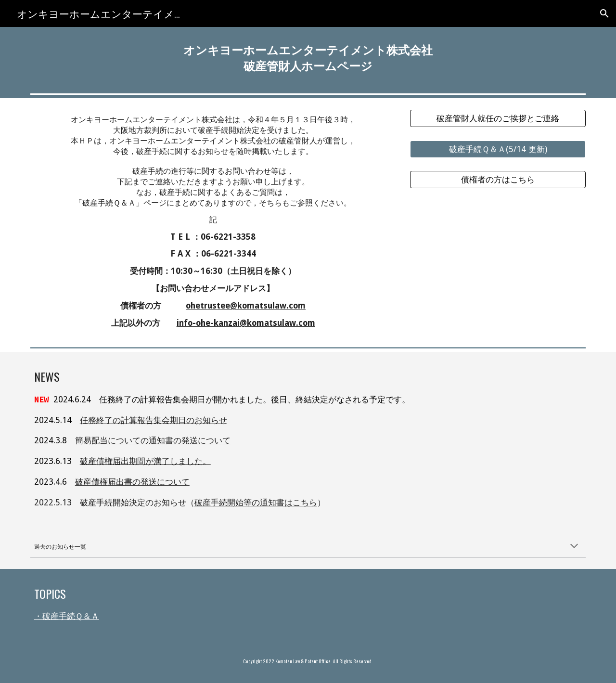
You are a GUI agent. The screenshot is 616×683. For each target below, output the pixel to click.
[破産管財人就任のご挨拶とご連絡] (498, 119)
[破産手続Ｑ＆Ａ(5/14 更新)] (498, 149)
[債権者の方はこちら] (498, 180)
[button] (604, 13)
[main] (308, 58)
